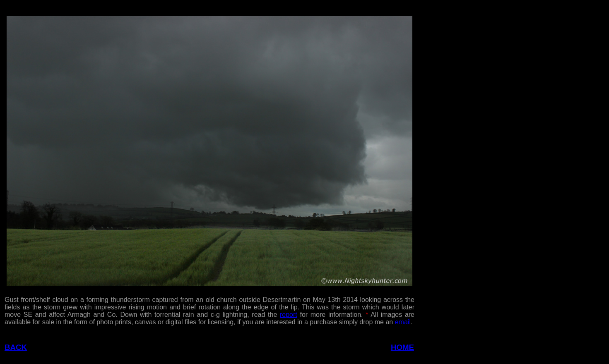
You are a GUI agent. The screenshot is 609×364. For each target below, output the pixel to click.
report (289, 315)
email (403, 322)
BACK (16, 347)
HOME (402, 347)
